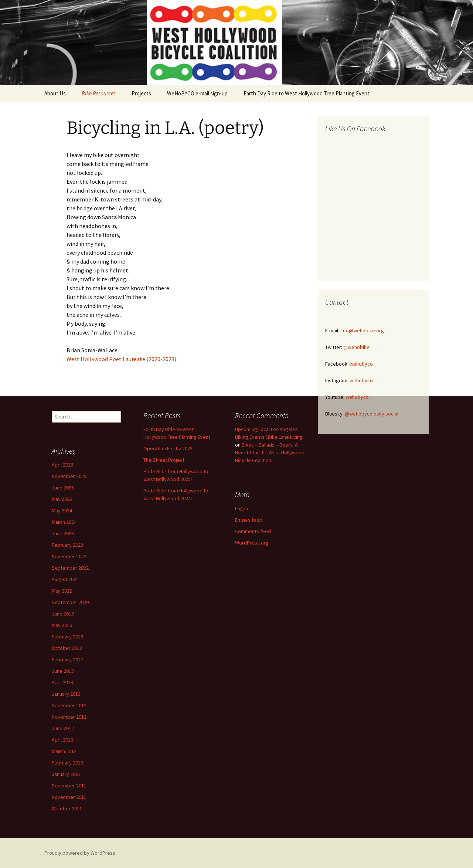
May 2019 (62, 625)
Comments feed (253, 531)
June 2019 (63, 614)
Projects (141, 93)
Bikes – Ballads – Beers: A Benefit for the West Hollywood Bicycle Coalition (270, 452)
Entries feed (249, 520)
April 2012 (62, 740)
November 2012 (69, 717)
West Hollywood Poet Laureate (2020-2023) (121, 359)
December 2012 (69, 705)
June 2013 (63, 671)
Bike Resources (99, 93)
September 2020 (70, 602)
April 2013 (62, 682)
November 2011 (69, 797)
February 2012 (67, 763)
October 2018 (67, 648)
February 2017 (67, 660)
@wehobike (356, 347)
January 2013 (66, 694)
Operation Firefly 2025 (168, 448)
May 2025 (62, 499)
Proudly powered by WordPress (80, 853)
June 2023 (63, 533)
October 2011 (67, 808)
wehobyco (361, 364)
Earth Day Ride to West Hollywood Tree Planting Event (307, 93)
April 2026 (62, 465)
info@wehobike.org (362, 330)
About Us (55, 93)
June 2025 (63, 488)
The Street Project (164, 460)
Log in (241, 508)
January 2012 (66, 774)
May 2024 (62, 511)
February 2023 (67, 545)
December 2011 (69, 786)
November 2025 (69, 476)
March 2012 (64, 751)
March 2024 (64, 522)
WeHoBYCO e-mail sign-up (197, 93)
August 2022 (65, 579)
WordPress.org (252, 543)
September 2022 (70, 568)
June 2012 (63, 728)
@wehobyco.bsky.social (372, 414)
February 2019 (67, 637)
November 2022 (69, 556)
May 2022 (62, 591)
